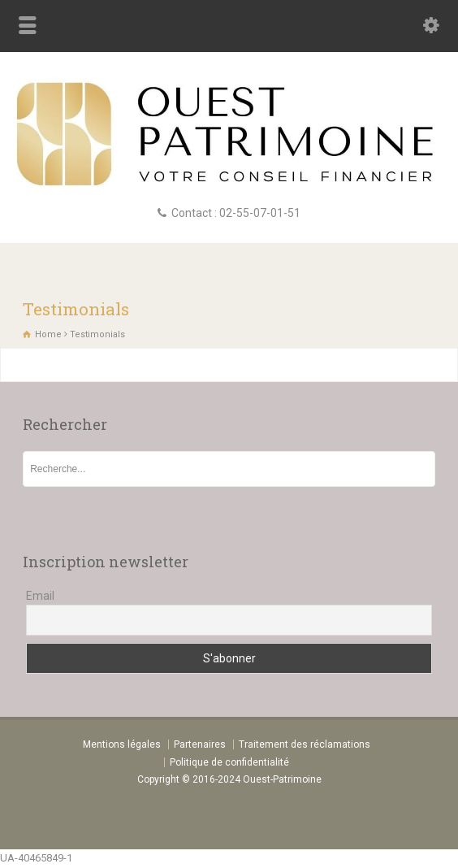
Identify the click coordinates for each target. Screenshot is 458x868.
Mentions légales (122, 744)
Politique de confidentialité (229, 762)
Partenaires (200, 744)
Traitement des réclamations (305, 744)
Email (40, 596)
